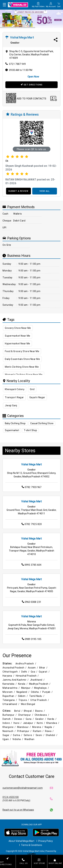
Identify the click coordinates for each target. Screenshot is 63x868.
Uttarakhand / (11, 704)
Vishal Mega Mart (32, 464)
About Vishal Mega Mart (21, 841)
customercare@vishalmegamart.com (23, 788)
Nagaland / (23, 692)
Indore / (8, 723)
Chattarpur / (26, 715)
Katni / (41, 723)
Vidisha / (18, 739)
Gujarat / (45, 672)
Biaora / (40, 711)
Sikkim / (23, 696)
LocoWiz (32, 854)
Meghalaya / (42, 688)
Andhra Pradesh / (26, 664)
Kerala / (23, 684)
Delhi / (26, 672)
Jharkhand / (38, 680)
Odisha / (36, 692)
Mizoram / (9, 692)
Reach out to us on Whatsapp (18, 810)
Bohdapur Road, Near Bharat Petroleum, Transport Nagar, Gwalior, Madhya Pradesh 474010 (32, 551)
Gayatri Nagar (37, 397)
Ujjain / (7, 739)
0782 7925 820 (32, 524)
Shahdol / (52, 735)
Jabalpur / (29, 723)
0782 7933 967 (32, 487)
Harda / (52, 719)
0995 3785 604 (32, 565)
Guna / (30, 719)
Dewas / (20, 719)
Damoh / (8, 719)
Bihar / (44, 668)
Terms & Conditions (32, 845)
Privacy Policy (46, 841)
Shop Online (55, 861)
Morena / (38, 727)
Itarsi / (18, 723)
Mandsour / (24, 727)
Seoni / (40, 735)
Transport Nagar (14, 397)
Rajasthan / (10, 696)
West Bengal (28, 704)
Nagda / (50, 727)
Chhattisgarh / (12, 672)
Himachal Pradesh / (28, 676)
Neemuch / (9, 731)
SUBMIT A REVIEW (18, 191)
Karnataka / (10, 684)
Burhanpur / (10, 715)
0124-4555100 (11, 797)
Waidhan (29, 739)
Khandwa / (53, 723)
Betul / (19, 711)
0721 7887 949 (17, 64)
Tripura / (24, 700)
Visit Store (39, 861)
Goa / (34, 672)
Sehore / (29, 735)
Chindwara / (42, 715)
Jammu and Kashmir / (16, 680)
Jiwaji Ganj (11, 405)
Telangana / (10, 700)
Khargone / (9, 727)
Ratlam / (39, 731)
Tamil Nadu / (37, 696)
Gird (32, 389)
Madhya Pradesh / (40, 684)
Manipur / (27, 688)
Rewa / (50, 731)
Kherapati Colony (15, 389)
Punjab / (48, 692)
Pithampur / (25, 731)
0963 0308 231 (32, 602)
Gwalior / (41, 719)
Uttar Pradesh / (40, 700)
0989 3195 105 (32, 639)
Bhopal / (29, 711)
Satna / (18, 735)
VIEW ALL (45, 191)
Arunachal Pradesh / (15, 668)
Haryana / (9, 676)
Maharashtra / (11, 688)
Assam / (33, 668)
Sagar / (7, 735)
